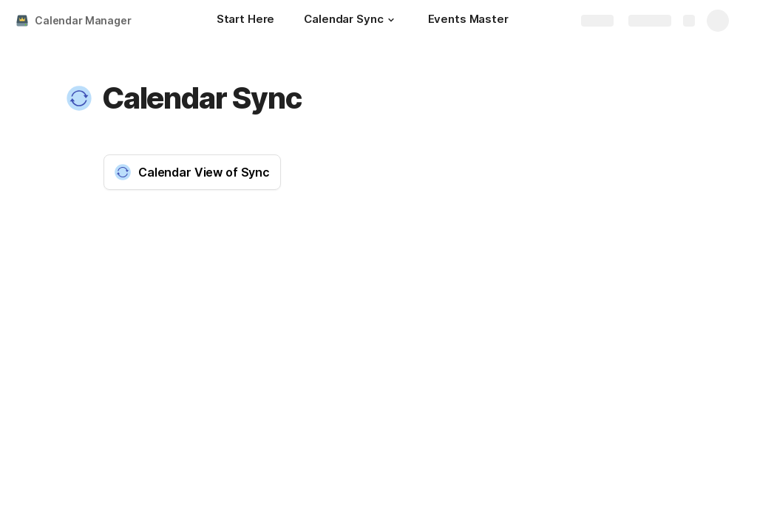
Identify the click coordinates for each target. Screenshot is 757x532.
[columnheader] (159, 287)
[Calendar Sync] (351, 21)
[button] (391, 20)
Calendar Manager (83, 20)
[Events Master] (468, 21)
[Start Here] (246, 21)
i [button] (356, 260)
